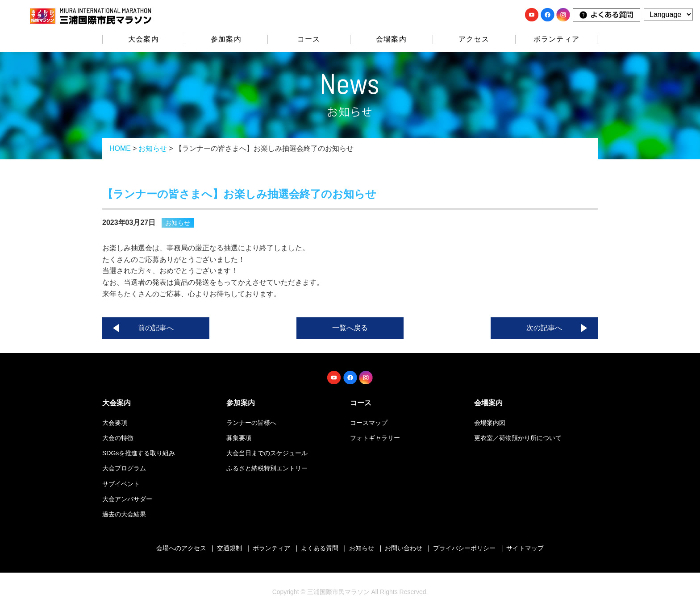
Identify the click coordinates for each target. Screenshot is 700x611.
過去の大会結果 (124, 514)
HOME (120, 148)
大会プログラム (124, 468)
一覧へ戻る (350, 328)
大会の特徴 (118, 438)
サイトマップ (525, 548)
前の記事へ (156, 328)
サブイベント (121, 484)
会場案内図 (490, 423)
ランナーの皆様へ (251, 423)
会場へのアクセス (181, 548)
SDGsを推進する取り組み (139, 453)
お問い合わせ (404, 548)
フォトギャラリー (375, 438)
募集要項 (239, 438)
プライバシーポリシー (464, 548)
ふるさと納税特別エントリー (267, 468)
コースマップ (369, 423)
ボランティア (556, 39)
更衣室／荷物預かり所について (518, 438)
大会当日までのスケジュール (267, 453)
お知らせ (153, 148)
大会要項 (115, 423)
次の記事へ (544, 328)
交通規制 (229, 548)
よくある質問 (320, 548)
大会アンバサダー (127, 499)
